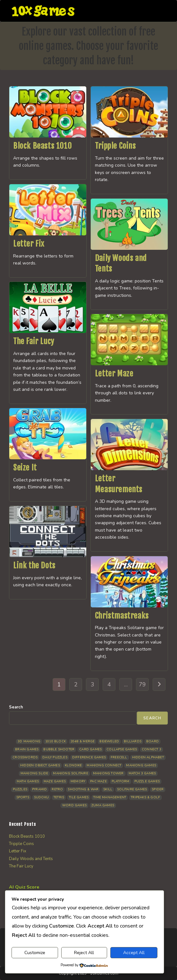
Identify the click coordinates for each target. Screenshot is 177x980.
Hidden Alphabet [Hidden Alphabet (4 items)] (148, 757)
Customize (35, 953)
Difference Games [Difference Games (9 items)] (89, 757)
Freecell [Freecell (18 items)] (119, 757)
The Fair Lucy (34, 341)
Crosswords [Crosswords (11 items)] (25, 757)
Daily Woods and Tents (31, 859)
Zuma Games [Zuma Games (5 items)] (103, 805)
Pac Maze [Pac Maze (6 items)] (98, 781)
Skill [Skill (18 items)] (108, 789)
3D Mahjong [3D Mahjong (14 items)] (29, 741)
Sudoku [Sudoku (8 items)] (41, 797)
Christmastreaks (122, 616)
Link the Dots (34, 565)
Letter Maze (114, 374)
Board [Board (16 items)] (152, 741)
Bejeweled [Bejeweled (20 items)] (109, 741)
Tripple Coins (115, 146)
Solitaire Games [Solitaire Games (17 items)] (132, 789)
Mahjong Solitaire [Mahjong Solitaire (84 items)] (70, 773)
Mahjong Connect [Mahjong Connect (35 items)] (104, 765)
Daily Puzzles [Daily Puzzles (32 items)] (55, 757)
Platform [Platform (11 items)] (121, 781)
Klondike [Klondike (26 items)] (73, 765)
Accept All (134, 953)
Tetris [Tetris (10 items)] (59, 797)
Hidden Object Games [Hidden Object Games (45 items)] (40, 765)
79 (142, 684)
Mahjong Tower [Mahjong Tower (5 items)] (108, 773)
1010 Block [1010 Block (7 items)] (55, 741)
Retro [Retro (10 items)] (57, 789)
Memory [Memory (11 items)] (78, 781)
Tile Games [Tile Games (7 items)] (79, 797)
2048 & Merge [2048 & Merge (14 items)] (83, 741)
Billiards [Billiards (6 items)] (133, 741)
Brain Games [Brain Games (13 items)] (27, 749)
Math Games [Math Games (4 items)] (28, 781)
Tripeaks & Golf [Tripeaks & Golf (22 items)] (145, 797)
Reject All (84, 953)
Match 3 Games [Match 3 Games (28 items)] (142, 773)
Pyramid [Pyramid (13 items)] (39, 789)
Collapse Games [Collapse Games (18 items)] (122, 749)
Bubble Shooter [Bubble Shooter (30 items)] (59, 749)
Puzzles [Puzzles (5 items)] (20, 789)
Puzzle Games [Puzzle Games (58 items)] (147, 781)
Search (16, 707)
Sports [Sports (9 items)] (23, 797)
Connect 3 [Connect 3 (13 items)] (152, 749)
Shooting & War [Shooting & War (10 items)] (83, 789)
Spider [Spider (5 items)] (158, 789)
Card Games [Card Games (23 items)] (90, 749)
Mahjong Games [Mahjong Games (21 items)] (141, 765)
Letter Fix (29, 244)
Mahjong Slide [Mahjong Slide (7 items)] (34, 773)
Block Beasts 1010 (42, 146)
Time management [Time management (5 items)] (110, 797)
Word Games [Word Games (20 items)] (74, 805)
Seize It (25, 468)
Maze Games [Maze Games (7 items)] (55, 781)
